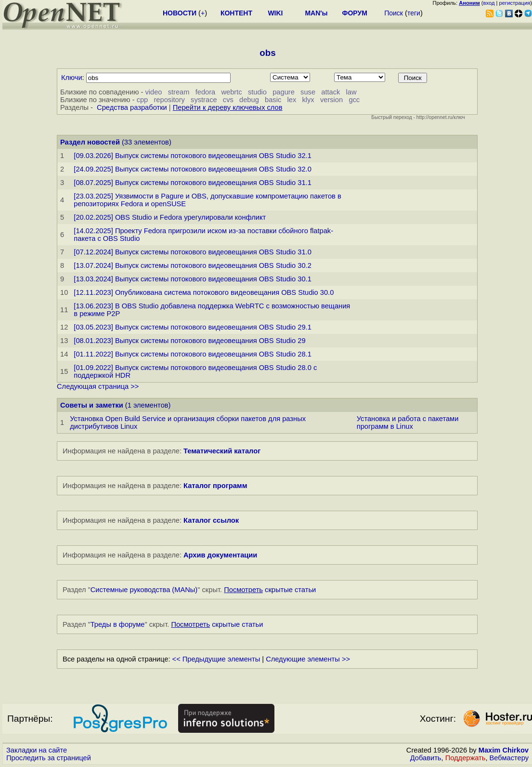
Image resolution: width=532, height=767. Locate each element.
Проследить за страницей (49, 758)
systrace (204, 100)
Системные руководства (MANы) (144, 590)
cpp (143, 100)
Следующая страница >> (98, 386)
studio (257, 92)
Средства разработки (132, 107)
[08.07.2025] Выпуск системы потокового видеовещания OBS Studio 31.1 (193, 183)
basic (273, 100)
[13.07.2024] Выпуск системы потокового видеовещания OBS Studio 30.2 (193, 265)
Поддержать (466, 758)
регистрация (515, 3)
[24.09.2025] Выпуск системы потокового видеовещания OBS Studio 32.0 (193, 169)
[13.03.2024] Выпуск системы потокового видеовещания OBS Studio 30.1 (193, 279)
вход (489, 3)
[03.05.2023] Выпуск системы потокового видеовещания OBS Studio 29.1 (193, 327)
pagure (284, 92)
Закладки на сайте (37, 750)
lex (292, 100)
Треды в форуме (118, 624)
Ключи (72, 78)
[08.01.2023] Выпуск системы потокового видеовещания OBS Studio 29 (189, 341)
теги (414, 13)
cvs (228, 100)
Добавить (426, 758)
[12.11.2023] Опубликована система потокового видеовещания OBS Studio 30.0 (204, 292)
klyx (308, 100)
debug (249, 100)
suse (308, 92)
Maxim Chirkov (504, 750)
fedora (206, 92)
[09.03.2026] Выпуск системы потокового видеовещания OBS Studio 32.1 (193, 156)
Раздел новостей (90, 142)
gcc (354, 100)
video (153, 92)
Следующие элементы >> (308, 659)
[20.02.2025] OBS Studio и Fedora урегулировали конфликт (170, 217)
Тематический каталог (222, 451)
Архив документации (220, 555)
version (331, 100)
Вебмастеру (509, 758)
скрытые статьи (270, 590)
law (351, 92)
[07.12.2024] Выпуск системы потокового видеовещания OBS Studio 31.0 (193, 252)
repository (169, 100)
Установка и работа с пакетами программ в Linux (408, 423)
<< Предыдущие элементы (216, 659)
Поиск (394, 13)
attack (331, 92)
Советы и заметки (92, 405)
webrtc (231, 92)
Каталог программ (215, 486)
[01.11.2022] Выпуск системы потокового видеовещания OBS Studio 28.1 (193, 354)
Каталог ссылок (211, 520)
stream (179, 92)
